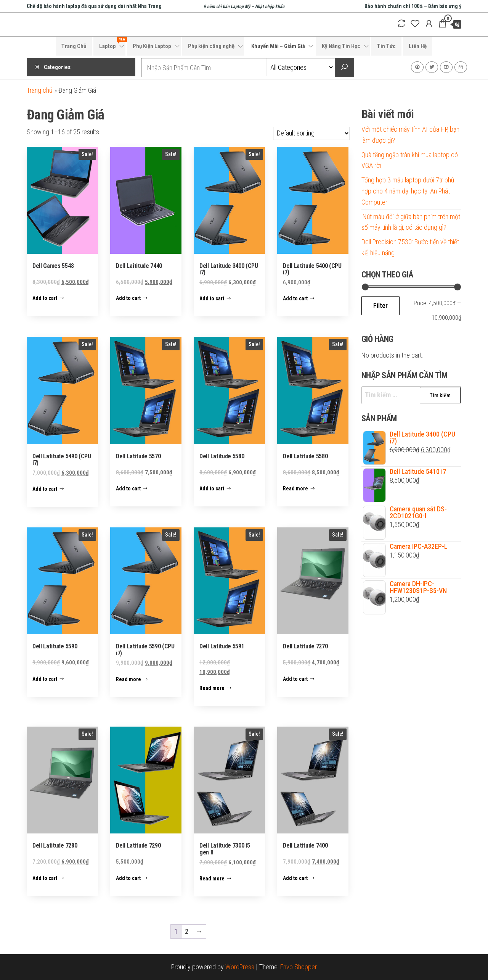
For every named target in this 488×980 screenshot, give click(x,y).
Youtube (446, 67)
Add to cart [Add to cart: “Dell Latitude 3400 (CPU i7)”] (212, 298)
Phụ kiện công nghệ (211, 46)
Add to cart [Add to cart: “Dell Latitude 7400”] (295, 878)
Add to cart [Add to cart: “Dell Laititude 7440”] (128, 298)
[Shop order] (311, 133)
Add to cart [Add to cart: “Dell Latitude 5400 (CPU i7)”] (295, 298)
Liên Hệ (418, 46)
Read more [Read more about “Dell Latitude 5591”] (212, 688)
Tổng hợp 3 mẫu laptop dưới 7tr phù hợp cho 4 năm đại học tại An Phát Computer (408, 191)
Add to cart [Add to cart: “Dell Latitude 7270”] (295, 679)
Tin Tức (386, 46)
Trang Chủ (74, 46)
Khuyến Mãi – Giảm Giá (278, 46)
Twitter (432, 67)
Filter (380, 305)
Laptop (112, 43)
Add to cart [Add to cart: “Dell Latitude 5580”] (212, 488)
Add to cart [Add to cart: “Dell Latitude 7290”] (128, 878)
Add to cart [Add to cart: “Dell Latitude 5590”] (45, 679)
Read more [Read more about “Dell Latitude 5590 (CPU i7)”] (128, 679)
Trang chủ (40, 90)
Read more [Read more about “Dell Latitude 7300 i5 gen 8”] (212, 878)
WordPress (240, 967)
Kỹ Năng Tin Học (341, 46)
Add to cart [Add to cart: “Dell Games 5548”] (45, 298)
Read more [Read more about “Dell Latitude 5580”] (295, 488)
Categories (57, 68)
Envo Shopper (299, 967)
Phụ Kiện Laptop (152, 46)
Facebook (417, 67)
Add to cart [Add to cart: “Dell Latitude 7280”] (45, 878)
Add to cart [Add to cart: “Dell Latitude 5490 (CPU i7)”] (45, 489)
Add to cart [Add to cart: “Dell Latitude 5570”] (128, 488)
